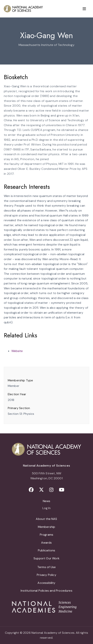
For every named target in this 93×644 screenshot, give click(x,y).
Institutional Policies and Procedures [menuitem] (46, 591)
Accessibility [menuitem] (46, 583)
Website (17, 351)
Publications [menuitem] (46, 550)
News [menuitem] (47, 501)
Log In (46, 508)
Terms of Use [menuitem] (46, 567)
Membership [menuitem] (47, 527)
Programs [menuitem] (46, 535)
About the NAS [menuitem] (46, 519)
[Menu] (84, 9)
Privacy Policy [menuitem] (46, 575)
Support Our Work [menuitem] (46, 558)
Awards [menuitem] (46, 543)
